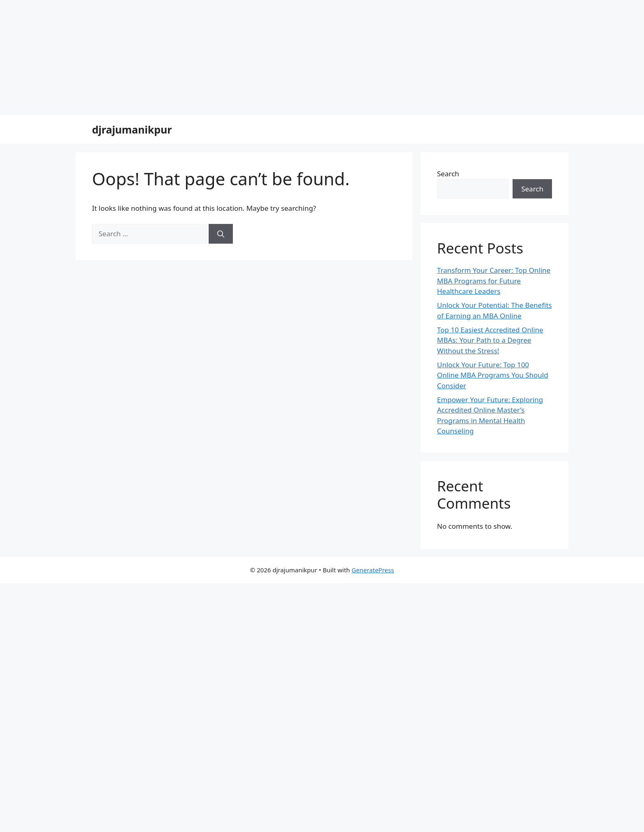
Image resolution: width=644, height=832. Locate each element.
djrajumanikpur (132, 129)
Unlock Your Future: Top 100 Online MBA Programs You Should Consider (493, 375)
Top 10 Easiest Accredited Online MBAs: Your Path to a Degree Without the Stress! (490, 340)
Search (448, 174)
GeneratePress (373, 570)
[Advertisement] (246, 58)
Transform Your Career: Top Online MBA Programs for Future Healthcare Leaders (494, 281)
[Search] (221, 234)
